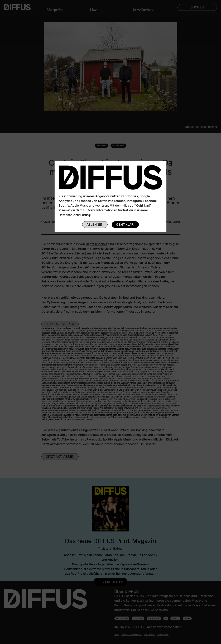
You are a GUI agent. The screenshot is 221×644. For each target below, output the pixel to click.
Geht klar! (125, 225)
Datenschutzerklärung (75, 215)
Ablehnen (95, 225)
